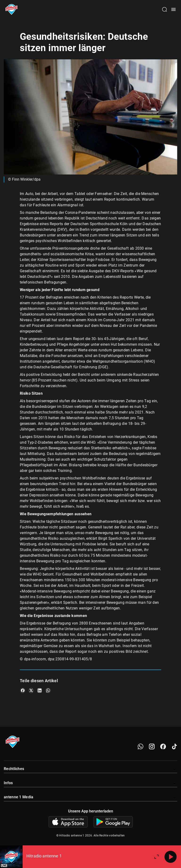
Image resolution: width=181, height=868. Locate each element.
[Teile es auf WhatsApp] (48, 690)
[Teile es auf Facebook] (23, 690)
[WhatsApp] (140, 746)
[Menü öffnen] (173, 9)
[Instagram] (152, 746)
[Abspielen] (171, 857)
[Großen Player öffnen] (156, 857)
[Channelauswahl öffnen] (165, 9)
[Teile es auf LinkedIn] (40, 690)
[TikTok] (174, 746)
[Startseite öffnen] (11, 9)
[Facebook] (163, 746)
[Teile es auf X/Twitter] (31, 690)
